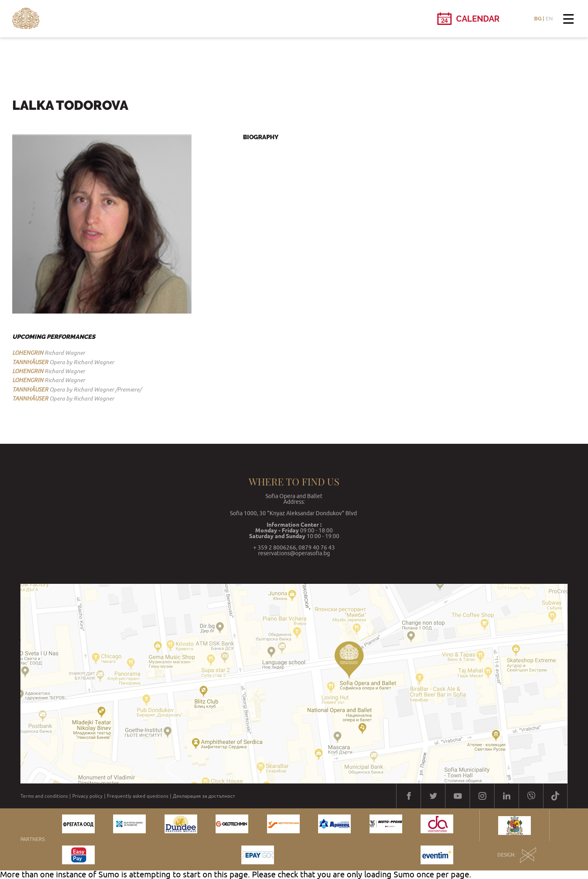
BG (538, 19)
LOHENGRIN (28, 353)
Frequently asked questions (138, 796)
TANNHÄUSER (30, 362)
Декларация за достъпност (204, 796)
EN (549, 19)
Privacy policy (87, 796)
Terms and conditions (44, 796)
